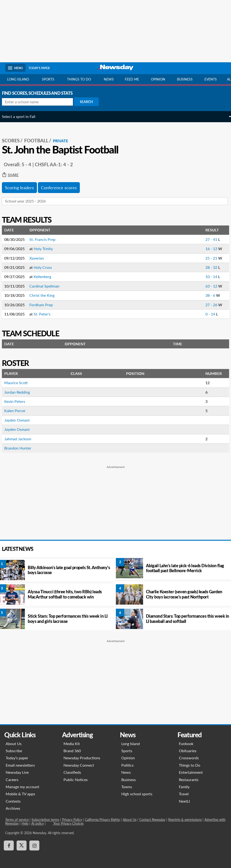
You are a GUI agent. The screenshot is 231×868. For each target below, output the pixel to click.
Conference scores (62, 188)
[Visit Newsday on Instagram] (34, 846)
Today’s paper (17, 758)
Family (184, 787)
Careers (12, 780)
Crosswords (189, 758)
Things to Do (190, 765)
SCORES (14, 140)
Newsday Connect (79, 765)
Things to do (79, 79)
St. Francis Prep (46, 239)
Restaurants (189, 780)
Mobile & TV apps (20, 794)
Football (40, 140)
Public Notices (76, 780)
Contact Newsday (152, 820)
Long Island (18, 79)
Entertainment (191, 772)
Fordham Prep (44, 305)
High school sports (137, 794)
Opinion (158, 79)
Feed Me (132, 79)
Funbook (186, 744)
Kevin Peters (18, 401)
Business (185, 79)
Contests (13, 801)
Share (14, 175)
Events (211, 79)
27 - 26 (208, 305)
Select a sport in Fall (22, 116)
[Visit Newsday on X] (22, 846)
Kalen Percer (18, 411)
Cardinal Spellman (48, 286)
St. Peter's (45, 314)
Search (90, 102)
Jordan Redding (20, 392)
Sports (48, 79)
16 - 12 (208, 249)
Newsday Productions (82, 758)
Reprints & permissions (185, 820)
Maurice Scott (19, 383)
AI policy (38, 823)
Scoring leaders (23, 188)
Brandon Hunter (21, 448)
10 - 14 (208, 277)
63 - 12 (208, 286)
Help (25, 823)
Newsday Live (17, 772)
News (109, 79)
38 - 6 (207, 295)
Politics (127, 765)
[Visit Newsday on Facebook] (9, 846)
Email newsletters (20, 765)
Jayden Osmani (20, 420)
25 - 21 (208, 258)
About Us (14, 744)
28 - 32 (208, 267)
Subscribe (14, 751)
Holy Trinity (47, 249)
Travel (184, 794)
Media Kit (72, 744)
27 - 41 (208, 239)
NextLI (184, 801)
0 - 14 (207, 314)
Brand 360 (72, 751)
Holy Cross (46, 267)
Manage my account (23, 787)
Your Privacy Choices (68, 823)
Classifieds (72, 772)
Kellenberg (46, 277)
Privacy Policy (72, 820)
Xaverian (40, 258)
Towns (127, 787)
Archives (13, 808)
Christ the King (45, 295)
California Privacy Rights (102, 820)
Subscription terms (45, 820)
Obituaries (188, 751)
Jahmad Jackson (21, 439)
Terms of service (17, 820)
